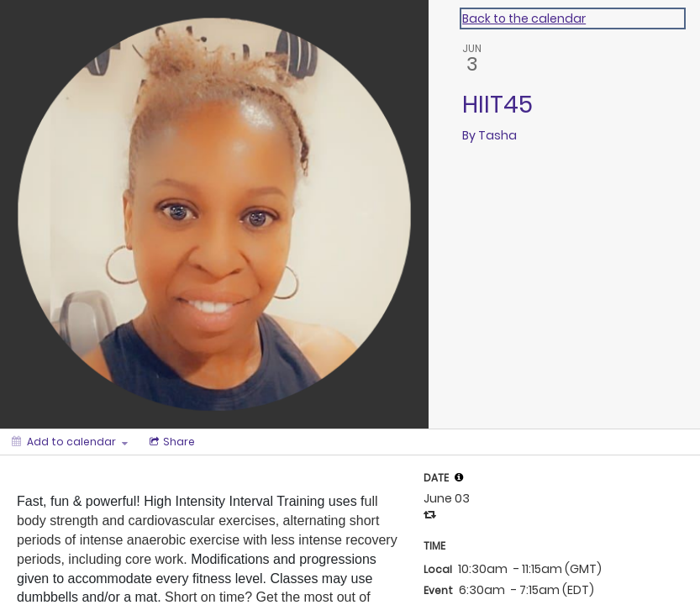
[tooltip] (459, 477)
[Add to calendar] (70, 442)
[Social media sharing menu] (171, 442)
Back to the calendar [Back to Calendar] (524, 18)
